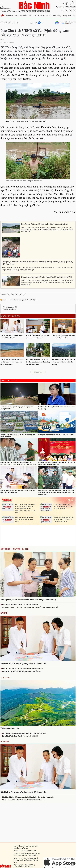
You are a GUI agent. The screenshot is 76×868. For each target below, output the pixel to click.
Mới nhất (9, 15)
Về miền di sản (21, 15)
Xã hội (49, 15)
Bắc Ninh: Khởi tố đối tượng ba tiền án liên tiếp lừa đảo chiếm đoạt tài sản (28, 797)
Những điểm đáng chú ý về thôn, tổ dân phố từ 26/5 (56, 435)
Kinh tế (41, 15)
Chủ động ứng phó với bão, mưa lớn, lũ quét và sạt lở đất (46, 277)
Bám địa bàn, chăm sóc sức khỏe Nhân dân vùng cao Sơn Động (24, 733)
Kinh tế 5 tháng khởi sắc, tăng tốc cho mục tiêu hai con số (22, 669)
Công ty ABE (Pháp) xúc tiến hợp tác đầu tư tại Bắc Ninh (21, 671)
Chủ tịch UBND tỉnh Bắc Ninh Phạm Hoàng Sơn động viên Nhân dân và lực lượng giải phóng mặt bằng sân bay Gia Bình (56, 492)
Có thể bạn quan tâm (11, 316)
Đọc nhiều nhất (9, 381)
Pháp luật (67, 15)
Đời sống (57, 15)
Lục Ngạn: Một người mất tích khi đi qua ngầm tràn (45, 224)
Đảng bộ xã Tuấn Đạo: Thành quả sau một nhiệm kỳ (20, 605)
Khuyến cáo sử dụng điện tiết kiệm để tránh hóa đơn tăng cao (23, 800)
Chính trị (33, 15)
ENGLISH (3, 11)
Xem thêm (38, 372)
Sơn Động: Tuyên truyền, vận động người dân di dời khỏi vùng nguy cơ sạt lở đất (30, 607)
